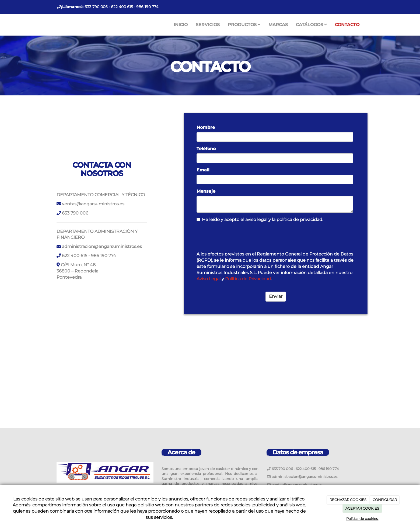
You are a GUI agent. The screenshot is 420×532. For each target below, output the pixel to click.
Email (203, 170)
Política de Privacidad (248, 279)
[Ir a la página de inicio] (51, 25)
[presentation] (237, 237)
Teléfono (206, 149)
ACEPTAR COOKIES (362, 508)
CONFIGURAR (385, 500)
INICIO (181, 25)
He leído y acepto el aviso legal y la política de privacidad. (260, 220)
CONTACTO (347, 25)
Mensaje (206, 191)
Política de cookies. (362, 519)
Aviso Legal (209, 279)
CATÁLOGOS (311, 25)
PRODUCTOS (244, 25)
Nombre (206, 127)
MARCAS (278, 25)
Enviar (276, 296)
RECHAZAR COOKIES (348, 500)
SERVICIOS (208, 25)
